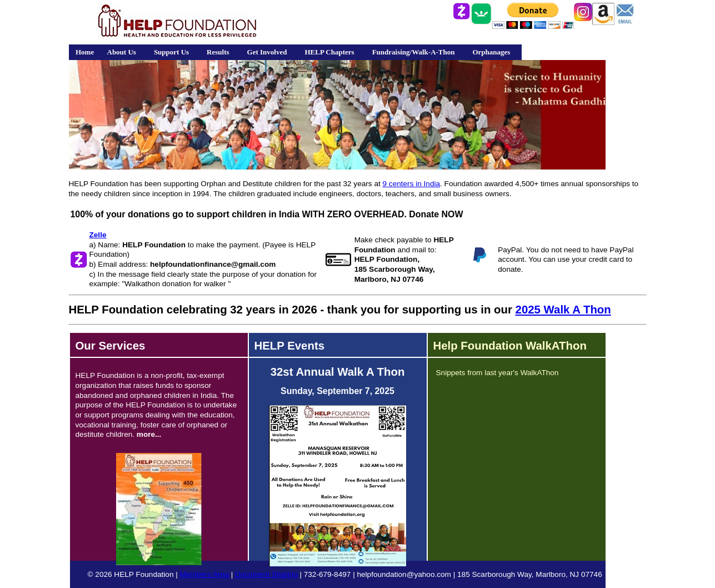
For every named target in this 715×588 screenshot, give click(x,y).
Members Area (204, 574)
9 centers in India (412, 184)
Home (85, 52)
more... (149, 434)
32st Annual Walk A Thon (338, 372)
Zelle (98, 235)
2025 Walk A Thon (563, 310)
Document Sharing (266, 574)
